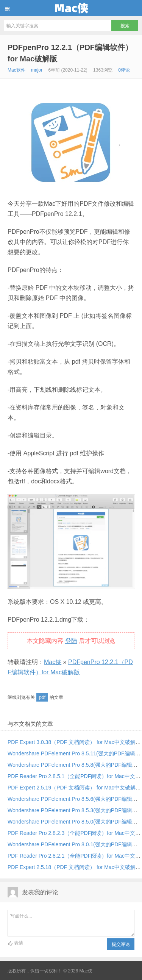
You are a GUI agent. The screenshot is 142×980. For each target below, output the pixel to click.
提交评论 (121, 944)
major (37, 70)
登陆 (71, 641)
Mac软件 (16, 70)
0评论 (124, 70)
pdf (42, 697)
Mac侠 (71, 8)
